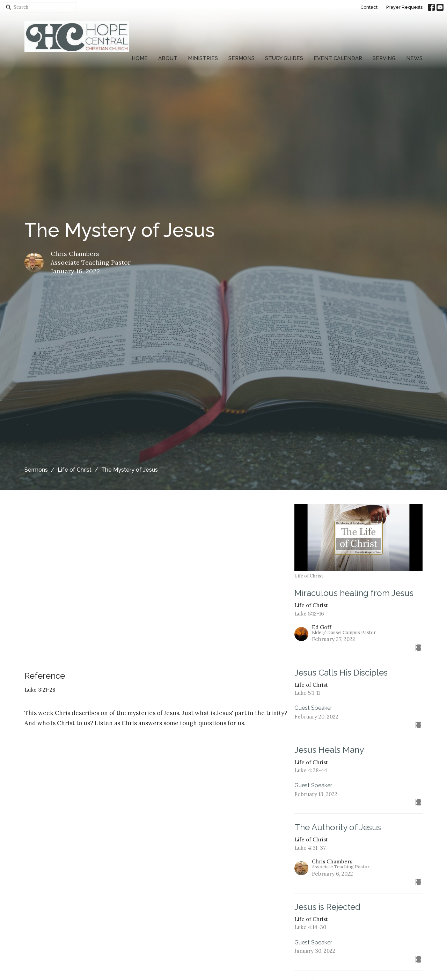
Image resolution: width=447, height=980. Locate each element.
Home (140, 58)
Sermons (241, 58)
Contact (369, 7)
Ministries (203, 58)
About (168, 58)
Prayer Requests (404, 7)
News (414, 58)
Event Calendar (338, 58)
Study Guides (284, 58)
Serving (384, 58)
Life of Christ (75, 470)
